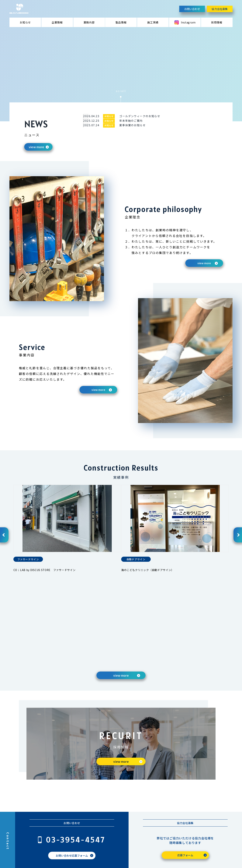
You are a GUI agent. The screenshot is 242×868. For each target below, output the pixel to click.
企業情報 (57, 22)
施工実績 (153, 22)
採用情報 (217, 22)
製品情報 (121, 22)
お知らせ (25, 22)
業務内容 (89, 22)
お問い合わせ (192, 9)
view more (36, 147)
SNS (211, 811)
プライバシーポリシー (66, 859)
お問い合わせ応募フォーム (72, 783)
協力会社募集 (220, 9)
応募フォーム (185, 782)
